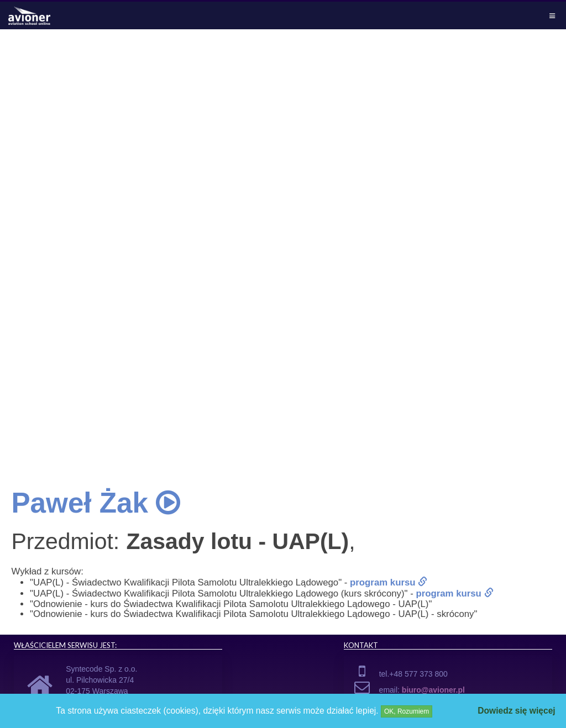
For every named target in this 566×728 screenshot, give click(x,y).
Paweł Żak (96, 503)
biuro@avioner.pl (433, 690)
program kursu (389, 582)
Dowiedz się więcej (516, 711)
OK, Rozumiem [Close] (407, 711)
